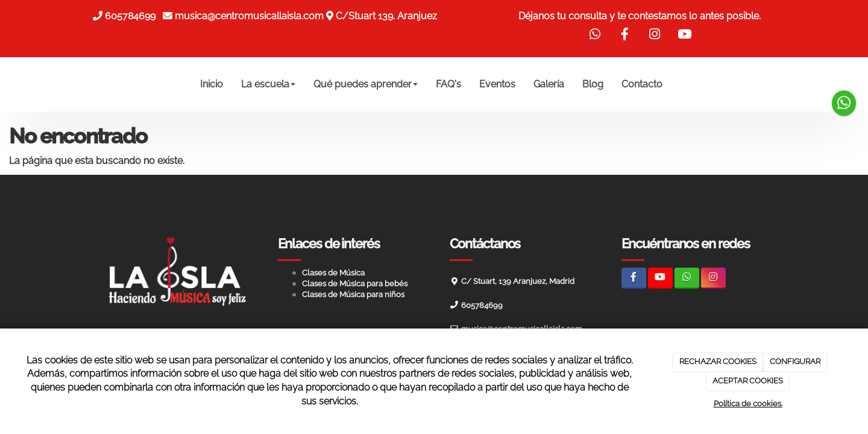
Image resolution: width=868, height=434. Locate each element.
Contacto (642, 84)
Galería (549, 84)
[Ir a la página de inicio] (78, 84)
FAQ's (448, 84)
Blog (593, 84)
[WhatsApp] (687, 278)
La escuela (268, 84)
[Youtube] (660, 278)
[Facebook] (634, 278)
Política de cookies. (748, 404)
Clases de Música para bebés (355, 284)
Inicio (212, 84)
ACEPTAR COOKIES (748, 381)
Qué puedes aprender (366, 84)
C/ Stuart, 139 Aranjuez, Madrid (518, 281)
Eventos (497, 84)
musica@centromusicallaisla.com (249, 16)
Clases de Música (333, 273)
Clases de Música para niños (353, 294)
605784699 (133, 16)
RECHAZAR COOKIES (718, 361)
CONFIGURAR (795, 361)
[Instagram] (713, 278)
